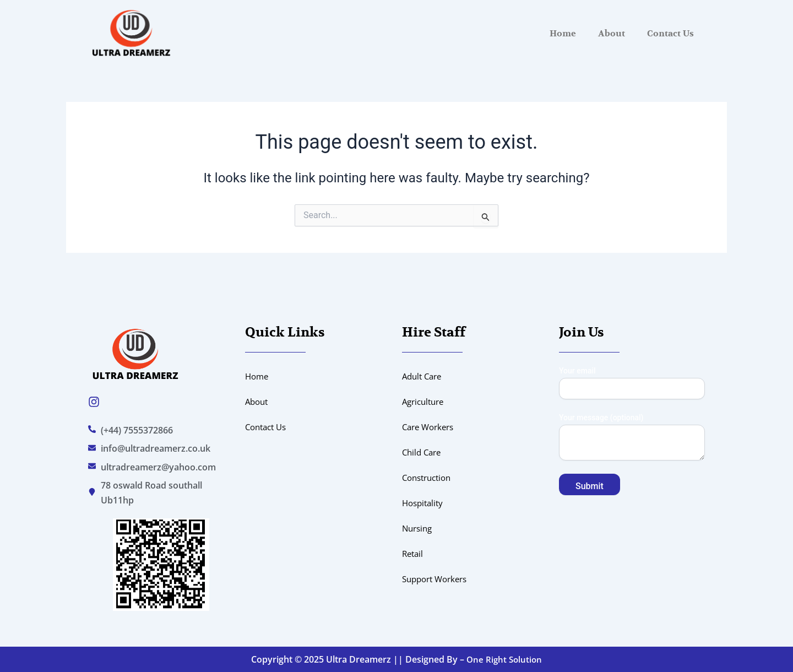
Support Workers (438, 579)
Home (563, 34)
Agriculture (425, 402)
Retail (414, 554)
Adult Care (424, 376)
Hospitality (424, 503)
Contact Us (670, 34)
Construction (429, 478)
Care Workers (430, 427)
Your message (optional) (632, 438)
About (612, 34)
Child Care (423, 452)
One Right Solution (504, 659)
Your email (632, 383)
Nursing (419, 528)
